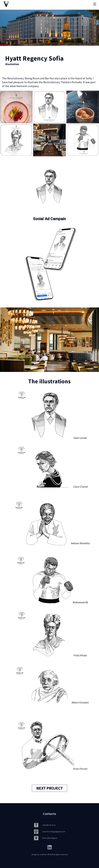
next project (50, 788)
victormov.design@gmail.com (54, 832)
